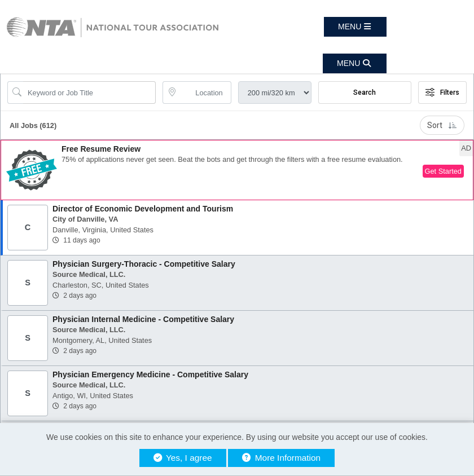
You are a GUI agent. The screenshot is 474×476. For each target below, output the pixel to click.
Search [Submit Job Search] (365, 92)
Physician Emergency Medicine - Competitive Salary (150, 374)
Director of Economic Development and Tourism (143, 209)
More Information (281, 458)
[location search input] (205, 92)
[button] (355, 27)
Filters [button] (442, 92)
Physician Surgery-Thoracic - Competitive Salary (144, 264)
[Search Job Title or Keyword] (89, 92)
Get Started (443, 171)
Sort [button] (442, 125)
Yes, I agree (183, 458)
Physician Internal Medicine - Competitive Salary (143, 319)
